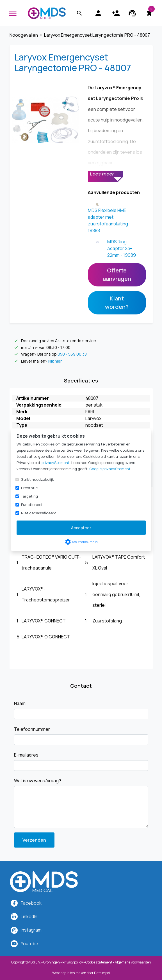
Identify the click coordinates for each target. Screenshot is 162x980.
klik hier (55, 361)
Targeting (29, 496)
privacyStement (56, 463)
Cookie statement (99, 962)
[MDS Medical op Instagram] (31, 930)
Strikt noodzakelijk (37, 479)
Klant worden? (117, 303)
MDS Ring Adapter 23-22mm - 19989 (122, 248)
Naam (20, 703)
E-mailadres (26, 755)
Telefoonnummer (32, 729)
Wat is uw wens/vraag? (38, 781)
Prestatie (29, 488)
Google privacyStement (110, 469)
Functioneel (32, 505)
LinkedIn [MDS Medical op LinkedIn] (29, 916)
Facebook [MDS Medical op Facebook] (31, 903)
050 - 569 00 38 (72, 354)
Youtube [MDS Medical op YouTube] (29, 944)
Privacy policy (73, 962)
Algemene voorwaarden (133, 962)
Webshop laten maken (69, 973)
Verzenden (34, 840)
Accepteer (81, 528)
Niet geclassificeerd (39, 513)
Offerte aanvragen (117, 275)
